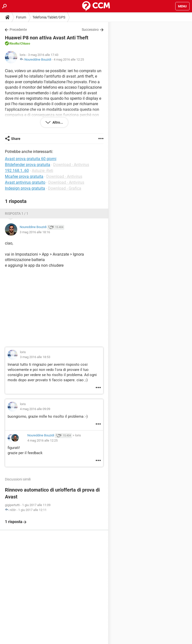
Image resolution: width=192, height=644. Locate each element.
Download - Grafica (65, 188)
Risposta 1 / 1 (17, 214)
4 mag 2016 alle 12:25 (69, 59)
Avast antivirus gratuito (25, 182)
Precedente (18, 30)
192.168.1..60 (17, 171)
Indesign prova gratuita (25, 188)
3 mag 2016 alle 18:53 (35, 357)
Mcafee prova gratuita (24, 176)
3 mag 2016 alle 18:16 (35, 232)
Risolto (14, 43)
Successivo (90, 30)
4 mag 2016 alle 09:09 (35, 409)
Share (16, 139)
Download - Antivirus (71, 165)
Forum (21, 17)
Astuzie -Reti (42, 171)
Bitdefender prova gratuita (28, 165)
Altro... (57, 122)
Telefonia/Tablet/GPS (49, 17)
